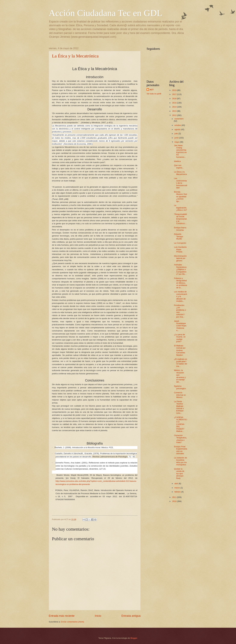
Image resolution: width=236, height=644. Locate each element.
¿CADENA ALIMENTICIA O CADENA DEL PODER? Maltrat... (181, 424)
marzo (177, 488)
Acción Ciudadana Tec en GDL (106, 13)
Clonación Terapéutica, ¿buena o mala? (180, 439)
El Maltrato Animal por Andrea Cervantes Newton (180, 350)
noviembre (179, 119)
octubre (178, 125)
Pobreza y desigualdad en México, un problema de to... (181, 283)
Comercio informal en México (180, 395)
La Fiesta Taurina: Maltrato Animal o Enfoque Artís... (179, 407)
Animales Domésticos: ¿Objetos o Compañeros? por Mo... (180, 269)
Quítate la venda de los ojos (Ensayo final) (179, 474)
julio (176, 134)
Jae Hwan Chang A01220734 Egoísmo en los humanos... (180, 151)
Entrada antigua (131, 616)
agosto (178, 129)
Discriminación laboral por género (180, 258)
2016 (175, 99)
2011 (175, 497)
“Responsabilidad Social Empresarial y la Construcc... (180, 219)
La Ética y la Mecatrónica (75, 56)
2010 (175, 501)
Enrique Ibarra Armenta (180, 229)
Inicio (98, 616)
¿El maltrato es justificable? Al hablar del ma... (181, 363)
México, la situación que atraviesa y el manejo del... (180, 376)
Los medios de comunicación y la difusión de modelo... (181, 296)
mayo (177, 142)
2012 (175, 115)
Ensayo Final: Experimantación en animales (181, 450)
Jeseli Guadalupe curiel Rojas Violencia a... (180, 326)
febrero (178, 492)
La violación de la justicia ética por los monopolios (180, 461)
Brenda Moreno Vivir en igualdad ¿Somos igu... (181, 197)
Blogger (134, 638)
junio (177, 138)
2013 (175, 111)
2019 (175, 90)
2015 (175, 103)
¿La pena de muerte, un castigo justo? (180, 338)
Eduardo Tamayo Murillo (179, 236)
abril (177, 483)
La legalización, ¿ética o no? (180, 208)
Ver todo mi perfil (154, 94)
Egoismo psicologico (180, 387)
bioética (177, 161)
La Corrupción (180, 243)
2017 (175, 94)
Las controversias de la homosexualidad (181, 183)
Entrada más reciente (62, 616)
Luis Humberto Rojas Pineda (180, 249)
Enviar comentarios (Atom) (73, 622)
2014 (175, 107)
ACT (152, 90)
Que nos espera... (179, 166)
